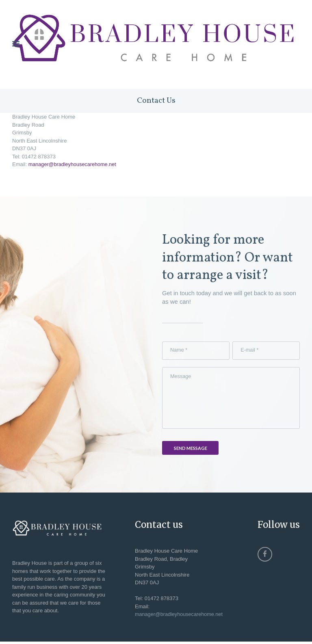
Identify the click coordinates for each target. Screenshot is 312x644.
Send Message (191, 451)
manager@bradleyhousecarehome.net (74, 165)
